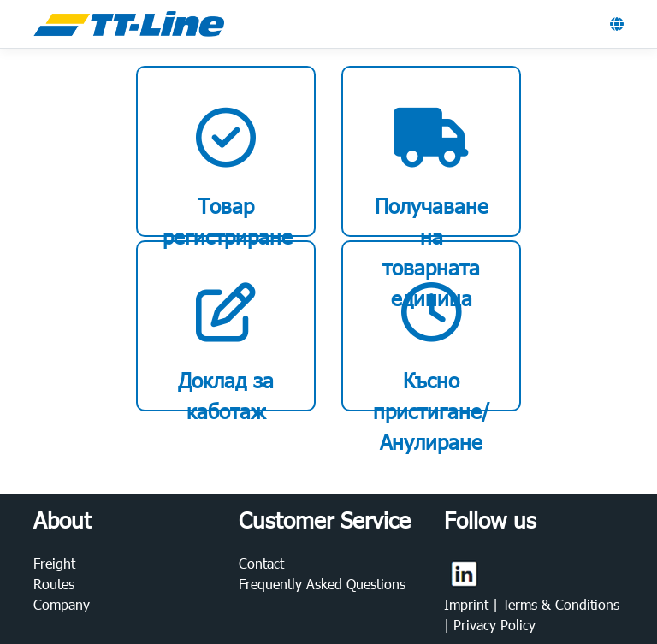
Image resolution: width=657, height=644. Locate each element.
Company (62, 604)
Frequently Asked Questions (322, 584)
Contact (261, 563)
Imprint (468, 604)
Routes (54, 584)
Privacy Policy (494, 625)
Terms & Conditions (561, 604)
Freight (54, 563)
